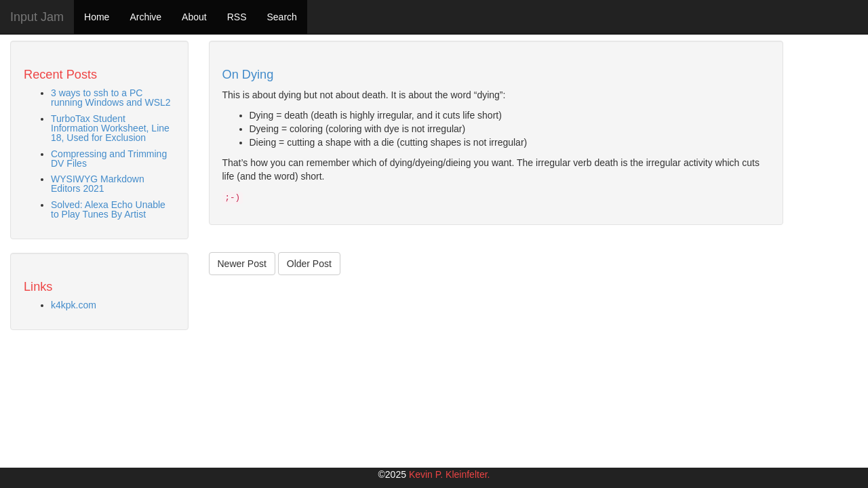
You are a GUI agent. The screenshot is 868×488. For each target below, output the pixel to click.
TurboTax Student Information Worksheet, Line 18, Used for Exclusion (110, 128)
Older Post (309, 264)
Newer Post (242, 264)
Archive (145, 17)
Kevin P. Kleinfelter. (450, 474)
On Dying (248, 75)
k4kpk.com (74, 305)
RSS (237, 17)
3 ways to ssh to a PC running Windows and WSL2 (111, 98)
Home (97, 17)
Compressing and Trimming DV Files (109, 159)
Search (281, 17)
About (194, 17)
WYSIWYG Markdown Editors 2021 (98, 184)
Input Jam (37, 17)
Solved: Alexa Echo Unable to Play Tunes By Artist (108, 209)
